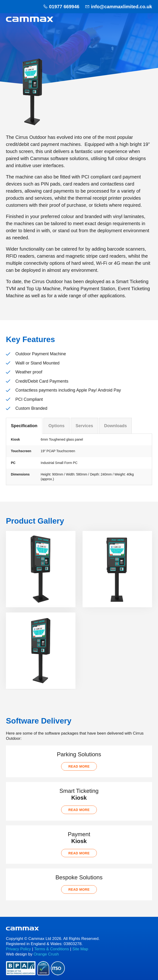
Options (57, 426)
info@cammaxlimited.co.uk (122, 7)
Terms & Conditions (51, 949)
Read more (79, 766)
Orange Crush (46, 954)
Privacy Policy (18, 949)
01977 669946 (64, 7)
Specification (24, 426)
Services (84, 426)
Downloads (115, 426)
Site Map (80, 949)
